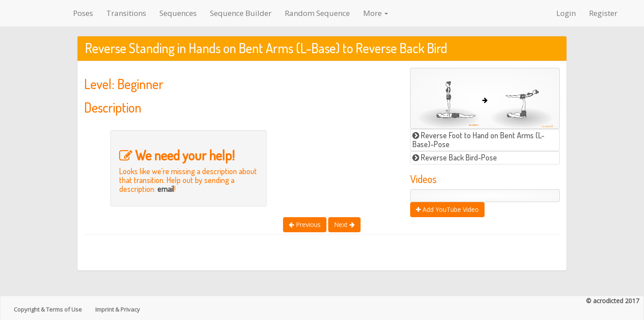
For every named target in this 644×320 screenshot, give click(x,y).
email (166, 189)
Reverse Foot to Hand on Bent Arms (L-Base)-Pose (478, 140)
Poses (83, 13)
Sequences (178, 13)
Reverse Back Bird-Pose (455, 157)
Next (344, 224)
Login (566, 13)
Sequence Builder (241, 13)
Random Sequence (317, 13)
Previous (305, 224)
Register (603, 13)
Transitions (126, 13)
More (376, 13)
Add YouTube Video (447, 209)
